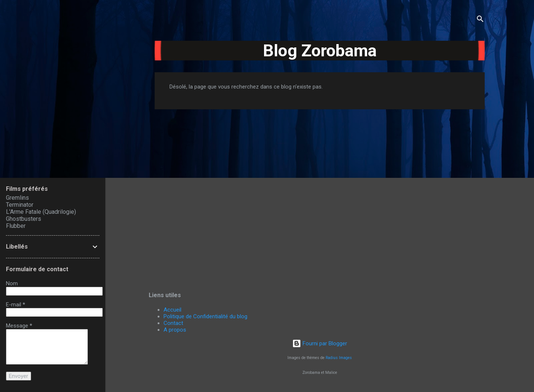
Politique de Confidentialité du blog (205, 316)
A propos (175, 330)
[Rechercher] (480, 20)
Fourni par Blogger (320, 343)
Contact (173, 323)
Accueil (172, 310)
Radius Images (339, 358)
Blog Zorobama (320, 51)
